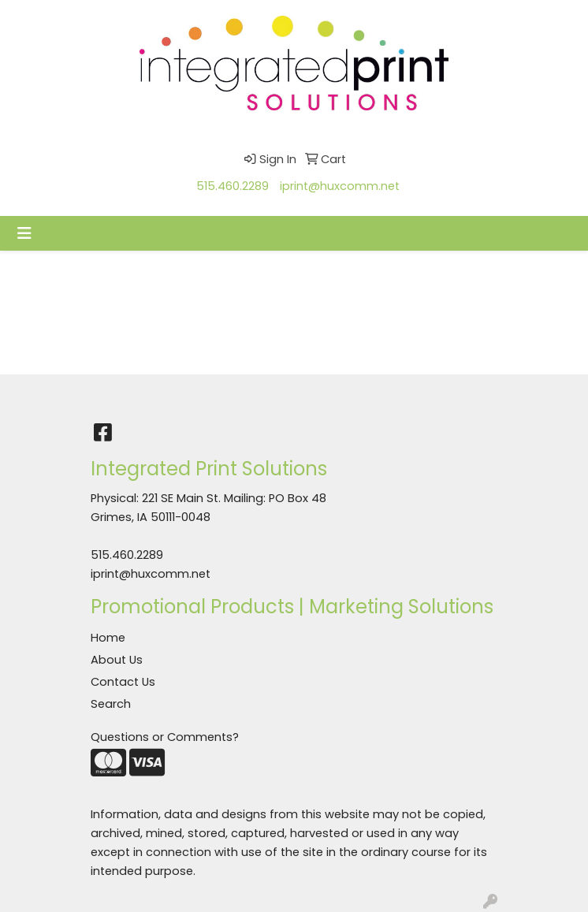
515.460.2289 (233, 186)
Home (108, 638)
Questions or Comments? (165, 737)
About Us (117, 660)
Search (111, 704)
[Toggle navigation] (24, 233)
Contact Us (123, 682)
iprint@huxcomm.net (340, 186)
